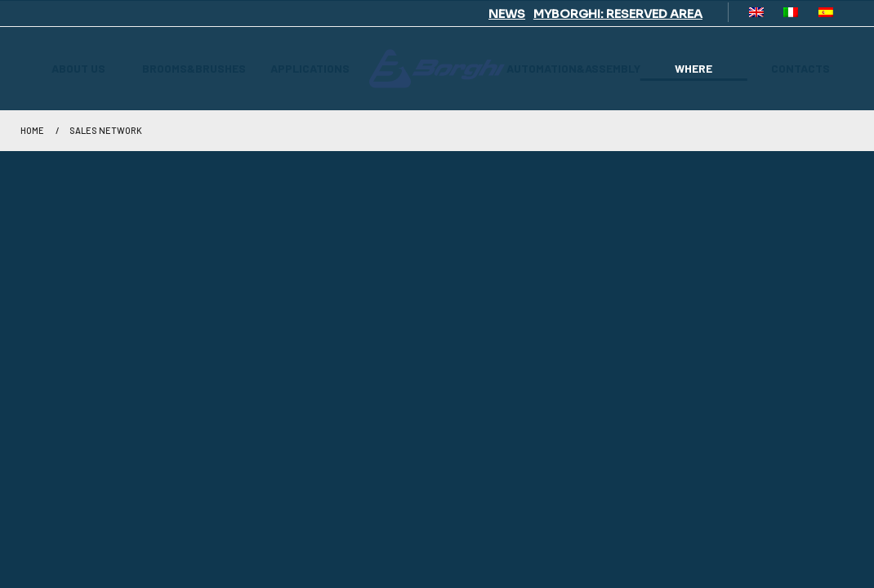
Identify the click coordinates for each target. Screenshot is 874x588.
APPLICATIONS (310, 69)
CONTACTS (800, 69)
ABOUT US (78, 69)
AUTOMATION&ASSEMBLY (573, 69)
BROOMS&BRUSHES (194, 69)
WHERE (693, 68)
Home (32, 130)
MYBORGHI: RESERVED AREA (618, 14)
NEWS (507, 14)
